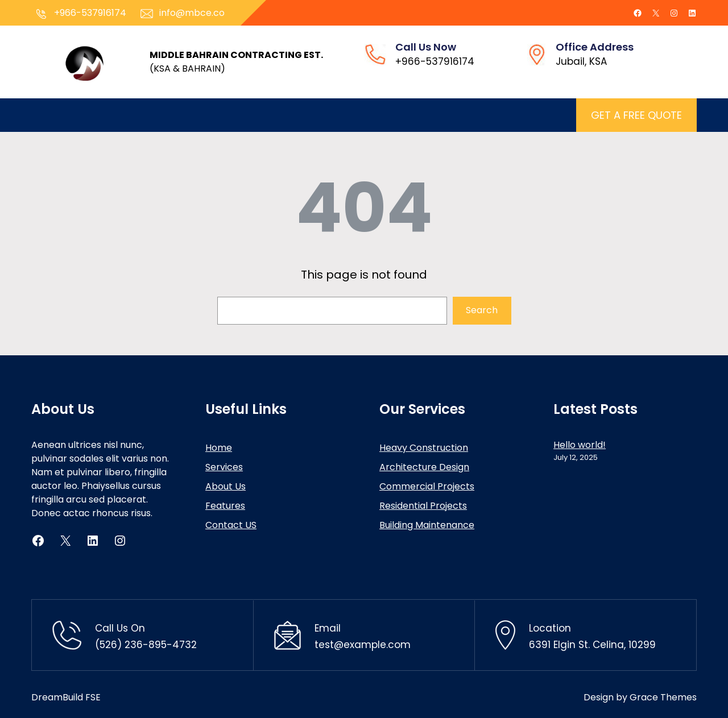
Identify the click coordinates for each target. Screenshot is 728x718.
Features (225, 506)
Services (224, 467)
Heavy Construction (424, 448)
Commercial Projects (427, 486)
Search (482, 310)
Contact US (231, 525)
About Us (226, 486)
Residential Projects (423, 506)
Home (219, 448)
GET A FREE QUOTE (636, 115)
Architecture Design (424, 467)
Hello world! (580, 445)
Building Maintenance (427, 525)
